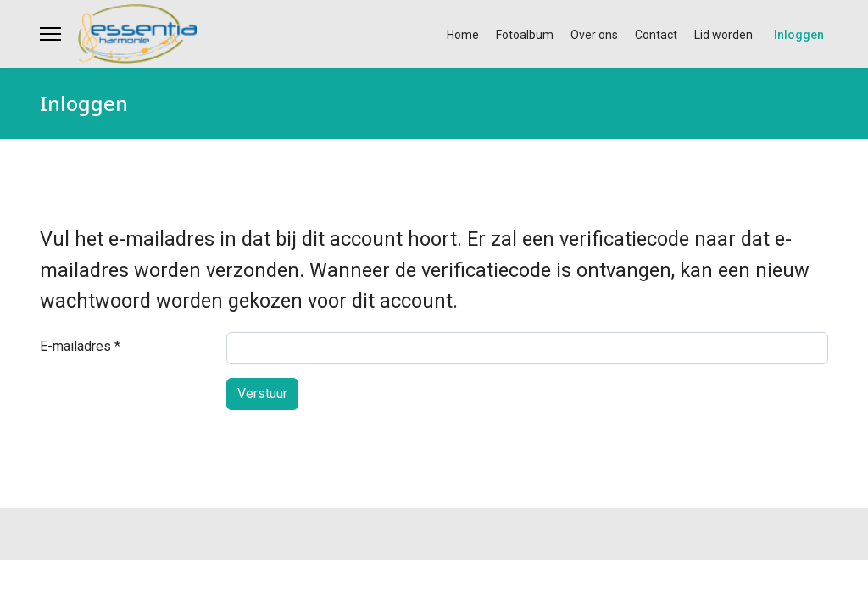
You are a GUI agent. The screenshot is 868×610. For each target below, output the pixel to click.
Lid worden (723, 35)
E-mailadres (80, 346)
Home (463, 35)
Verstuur (262, 394)
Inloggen (799, 35)
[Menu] (50, 34)
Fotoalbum (525, 35)
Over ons (594, 35)
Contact (656, 35)
